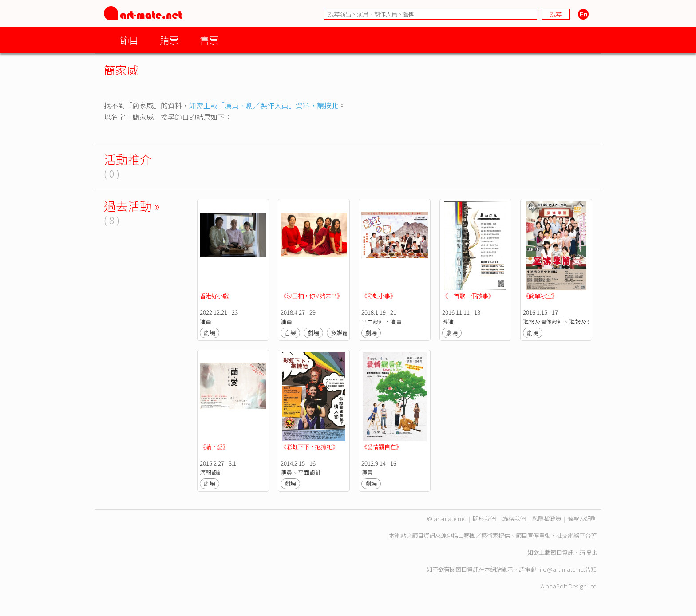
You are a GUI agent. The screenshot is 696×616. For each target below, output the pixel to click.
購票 (169, 40)
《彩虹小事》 (379, 296)
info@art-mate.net (561, 569)
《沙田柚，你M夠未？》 (312, 296)
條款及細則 (582, 519)
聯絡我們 (514, 519)
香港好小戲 (214, 296)
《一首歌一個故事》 (468, 296)
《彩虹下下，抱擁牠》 (309, 447)
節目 (129, 40)
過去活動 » (132, 206)
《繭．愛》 (214, 447)
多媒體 (339, 333)
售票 (209, 40)
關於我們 (484, 519)
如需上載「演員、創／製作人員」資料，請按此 (264, 105)
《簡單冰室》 (540, 296)
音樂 (290, 333)
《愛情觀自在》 (382, 447)
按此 (591, 552)
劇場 (210, 333)
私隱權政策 (547, 519)
